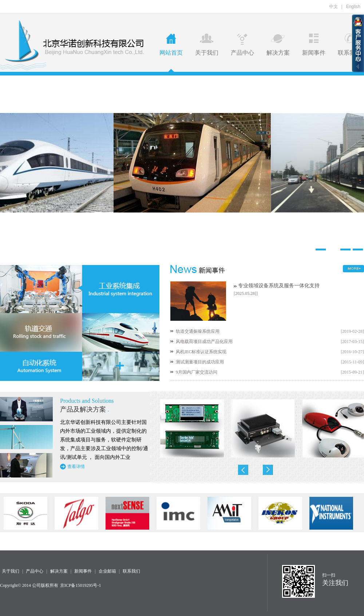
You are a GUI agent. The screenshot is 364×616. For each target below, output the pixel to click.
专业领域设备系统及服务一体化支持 (279, 285)
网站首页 (171, 45)
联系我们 (349, 45)
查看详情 (76, 467)
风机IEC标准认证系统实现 (201, 352)
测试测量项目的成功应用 (200, 362)
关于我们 (207, 45)
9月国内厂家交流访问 (197, 372)
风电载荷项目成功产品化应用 (204, 342)
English (353, 7)
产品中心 (242, 45)
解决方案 (278, 45)
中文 (333, 7)
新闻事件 (314, 45)
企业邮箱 (107, 571)
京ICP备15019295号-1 (81, 585)
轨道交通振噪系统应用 (198, 331)
